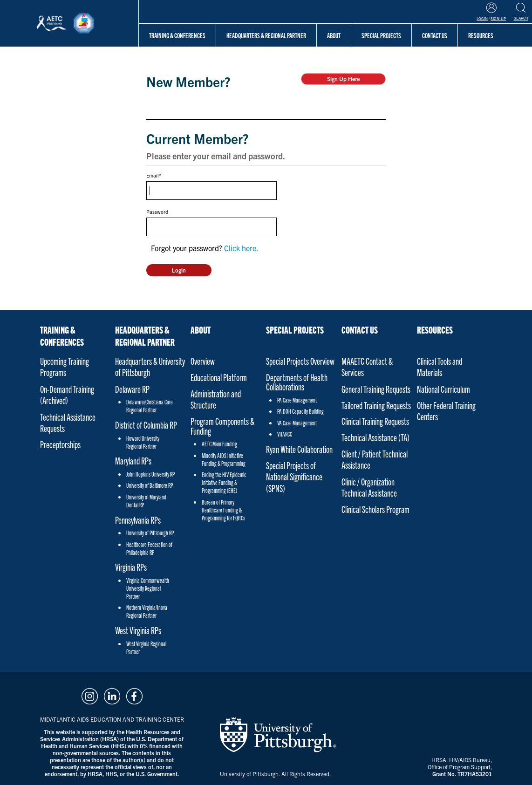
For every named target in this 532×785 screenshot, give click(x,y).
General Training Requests (376, 389)
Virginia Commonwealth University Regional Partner (148, 588)
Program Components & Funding (222, 426)
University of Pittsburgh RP (150, 533)
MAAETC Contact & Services (367, 366)
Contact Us (360, 329)
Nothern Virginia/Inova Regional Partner (147, 611)
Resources (435, 329)
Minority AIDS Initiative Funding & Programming (224, 459)
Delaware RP (132, 389)
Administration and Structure (216, 399)
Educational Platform (219, 377)
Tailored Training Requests (376, 405)
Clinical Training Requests (375, 421)
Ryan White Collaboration (299, 449)
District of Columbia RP (146, 425)
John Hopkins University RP (150, 474)
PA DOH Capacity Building (300, 411)
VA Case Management (297, 423)
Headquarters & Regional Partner (266, 35)
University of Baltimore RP (150, 485)
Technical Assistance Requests (68, 422)
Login (482, 18)
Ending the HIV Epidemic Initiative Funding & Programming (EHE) (224, 482)
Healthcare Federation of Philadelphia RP (149, 548)
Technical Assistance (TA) (375, 437)
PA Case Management (297, 400)
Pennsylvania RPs (138, 520)
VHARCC (285, 434)
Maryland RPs (133, 461)
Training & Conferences (177, 35)
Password (157, 212)
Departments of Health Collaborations (297, 382)
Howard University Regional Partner (143, 442)
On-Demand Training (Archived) (67, 394)
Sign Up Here (343, 78)
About (334, 35)
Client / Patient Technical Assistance (375, 459)
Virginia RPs (131, 567)
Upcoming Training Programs (65, 366)
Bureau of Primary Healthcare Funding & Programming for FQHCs (223, 510)
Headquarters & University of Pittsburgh (150, 366)
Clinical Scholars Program (375, 509)
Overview (203, 361)
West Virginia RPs (138, 630)
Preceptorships (60, 444)
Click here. (241, 248)
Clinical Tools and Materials (440, 366)
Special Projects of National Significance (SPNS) (294, 477)
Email (153, 175)
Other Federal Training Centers (446, 411)
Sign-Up (498, 18)
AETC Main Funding (219, 444)
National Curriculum (443, 389)
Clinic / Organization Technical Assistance (369, 487)
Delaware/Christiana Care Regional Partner (150, 406)
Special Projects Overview (300, 361)
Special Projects (381, 35)
